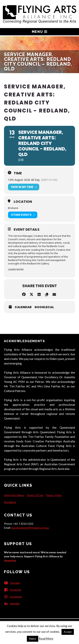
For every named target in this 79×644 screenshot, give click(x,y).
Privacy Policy (54, 495)
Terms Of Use (35, 495)
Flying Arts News (14, 495)
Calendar (23, 307)
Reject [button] (33, 639)
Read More (46, 638)
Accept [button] (68, 632)
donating (10, 560)
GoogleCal (44, 307)
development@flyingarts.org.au (30, 528)
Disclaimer (10, 502)
